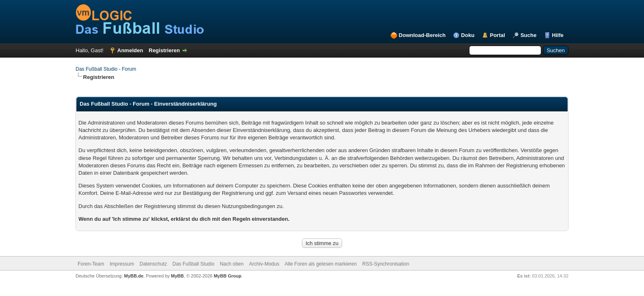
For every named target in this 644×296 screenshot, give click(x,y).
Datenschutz (153, 264)
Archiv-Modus (264, 264)
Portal (498, 35)
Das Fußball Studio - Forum (106, 69)
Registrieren (164, 50)
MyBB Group (227, 276)
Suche (528, 35)
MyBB (177, 276)
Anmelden (130, 50)
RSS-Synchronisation (386, 264)
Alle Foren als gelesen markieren (321, 264)
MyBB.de (134, 276)
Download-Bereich (422, 35)
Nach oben (232, 264)
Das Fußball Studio (193, 264)
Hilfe (558, 35)
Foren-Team (91, 264)
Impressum (122, 264)
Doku (468, 35)
